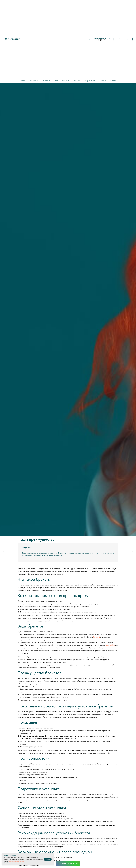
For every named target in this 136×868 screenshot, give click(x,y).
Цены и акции (34, 81)
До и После (66, 81)
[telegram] (89, 39)
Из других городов (90, 81)
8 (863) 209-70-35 (102, 40)
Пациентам (77, 81)
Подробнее (7, 863)
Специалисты (46, 81)
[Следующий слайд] (133, 553)
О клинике (103, 81)
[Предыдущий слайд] (3, 553)
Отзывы (56, 81)
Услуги (23, 81)
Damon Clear (110, 645)
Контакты (113, 81)
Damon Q (96, 637)
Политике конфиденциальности (16, 861)
